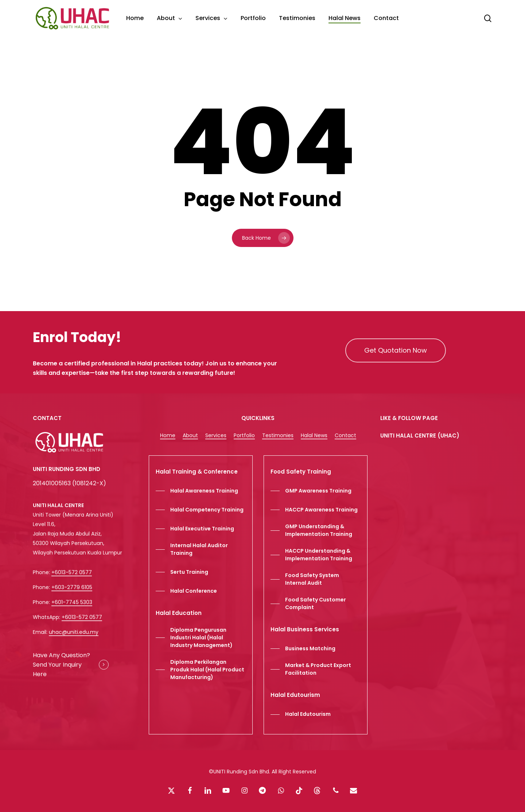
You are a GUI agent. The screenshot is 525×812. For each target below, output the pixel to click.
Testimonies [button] (278, 435)
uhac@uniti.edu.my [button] (74, 632)
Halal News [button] (314, 435)
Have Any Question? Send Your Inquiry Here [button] (61, 665)
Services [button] (216, 435)
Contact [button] (345, 435)
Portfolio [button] (244, 435)
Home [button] (168, 435)
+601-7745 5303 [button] (72, 602)
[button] (396, 350)
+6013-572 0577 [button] (72, 572)
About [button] (190, 435)
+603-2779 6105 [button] (72, 587)
